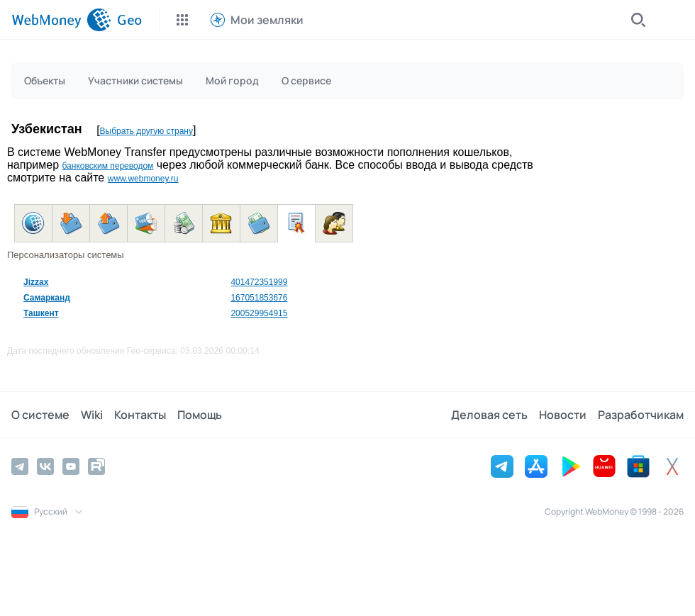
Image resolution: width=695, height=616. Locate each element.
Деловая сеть (489, 415)
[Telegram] (20, 466)
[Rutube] (96, 466)
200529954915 (259, 313)
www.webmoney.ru (143, 179)
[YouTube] (71, 466)
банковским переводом (107, 166)
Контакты (140, 415)
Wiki (92, 415)
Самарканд (47, 298)
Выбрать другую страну (146, 131)
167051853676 (259, 298)
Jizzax (36, 282)
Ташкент (41, 313)
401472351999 (259, 282)
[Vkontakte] (45, 466)
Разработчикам (641, 415)
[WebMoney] (61, 20)
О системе (40, 415)
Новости (563, 415)
